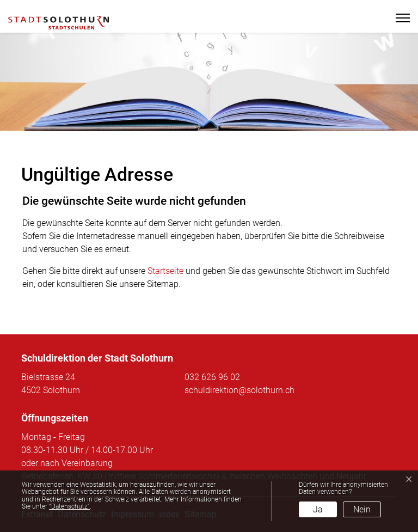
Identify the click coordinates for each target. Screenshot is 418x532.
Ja (318, 509)
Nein (362, 509)
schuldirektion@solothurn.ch (239, 390)
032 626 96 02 (212, 377)
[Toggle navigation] (398, 18)
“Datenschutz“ (69, 506)
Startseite (165, 271)
